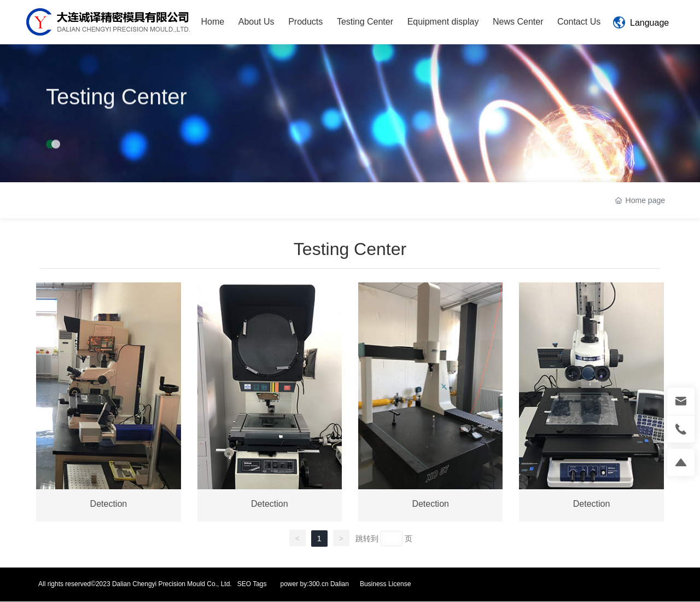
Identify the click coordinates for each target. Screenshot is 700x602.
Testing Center (116, 101)
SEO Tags (252, 584)
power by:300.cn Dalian (315, 584)
